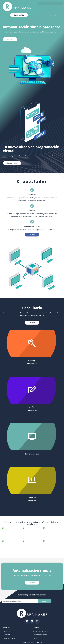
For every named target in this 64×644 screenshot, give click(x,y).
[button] (51, 4)
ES (55, 15)
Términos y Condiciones (40, 631)
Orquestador (7, 635)
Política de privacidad (40, 635)
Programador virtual (9, 638)
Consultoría (6, 631)
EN (51, 15)
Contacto (36, 638)
